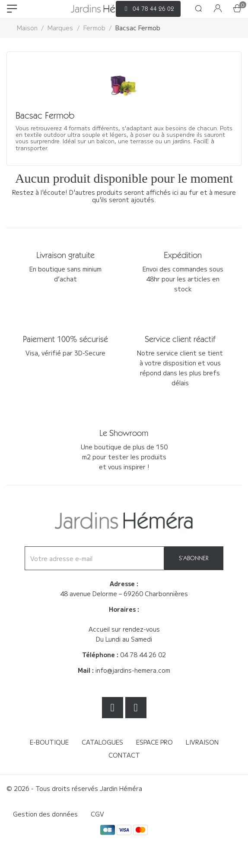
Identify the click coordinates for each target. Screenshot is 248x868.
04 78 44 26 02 (143, 655)
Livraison (202, 742)
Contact (124, 755)
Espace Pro (154, 742)
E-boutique (49, 742)
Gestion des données (45, 814)
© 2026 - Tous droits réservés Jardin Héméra (74, 788)
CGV (97, 814)
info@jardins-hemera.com (133, 670)
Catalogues (102, 742)
